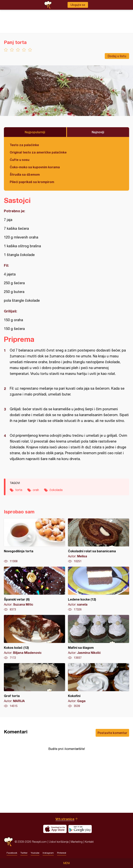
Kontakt (89, 842)
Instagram (48, 853)
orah (36, 490)
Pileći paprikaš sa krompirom (32, 182)
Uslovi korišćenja (59, 842)
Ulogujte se (78, 5)
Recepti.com (8, 842)
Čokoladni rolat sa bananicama (99, 541)
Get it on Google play (80, 829)
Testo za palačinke (24, 145)
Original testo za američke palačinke (38, 152)
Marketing (77, 842)
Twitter (24, 853)
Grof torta (34, 686)
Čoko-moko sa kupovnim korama (35, 167)
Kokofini (99, 686)
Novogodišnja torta (34, 541)
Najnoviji (98, 132)
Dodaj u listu (117, 56)
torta (19, 490)
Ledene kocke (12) (99, 589)
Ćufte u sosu (20, 160)
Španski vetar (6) (34, 589)
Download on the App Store (55, 829)
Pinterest (62, 853)
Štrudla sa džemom (25, 174)
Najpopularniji (35, 132)
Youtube (35, 853)
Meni (66, 863)
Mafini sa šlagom (99, 637)
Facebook (12, 853)
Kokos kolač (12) (34, 637)
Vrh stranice (65, 819)
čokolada (56, 490)
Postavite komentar (112, 733)
